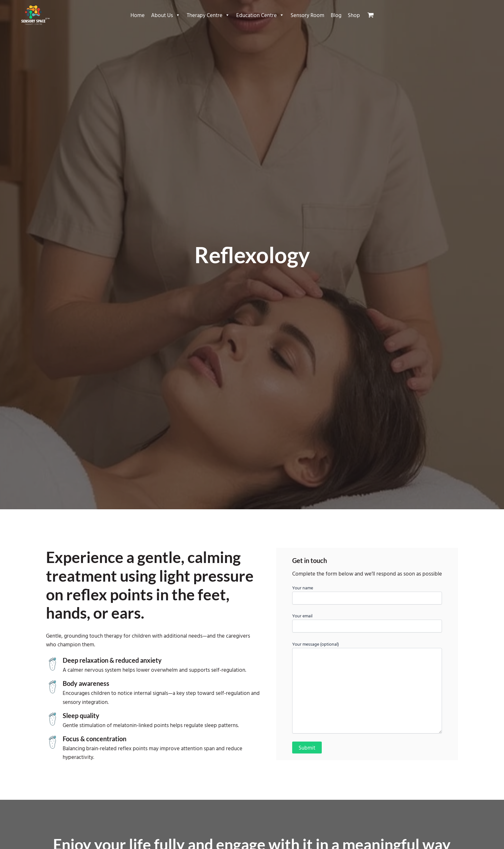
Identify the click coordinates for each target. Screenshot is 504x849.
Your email (367, 622)
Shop (354, 15)
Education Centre (260, 15)
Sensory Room (307, 15)
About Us (166, 15)
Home (138, 15)
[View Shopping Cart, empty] (373, 15)
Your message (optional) (367, 688)
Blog (336, 15)
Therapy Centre (208, 15)
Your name (367, 594)
